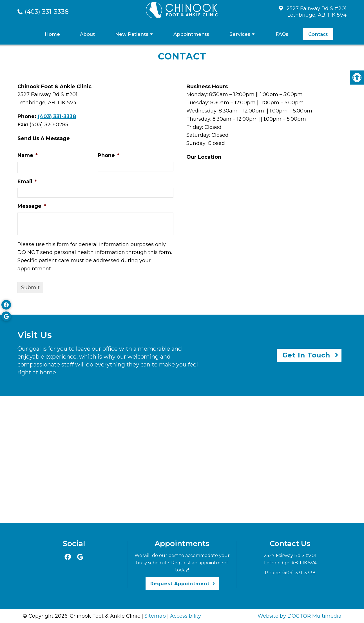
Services (240, 34)
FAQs (282, 34)
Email (27, 182)
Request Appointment (180, 584)
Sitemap (155, 616)
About (87, 34)
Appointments (191, 34)
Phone (109, 155)
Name (28, 155)
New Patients (132, 34)
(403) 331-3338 (47, 12)
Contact (318, 34)
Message (32, 206)
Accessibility (186, 616)
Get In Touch (306, 355)
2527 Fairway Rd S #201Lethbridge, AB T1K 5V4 (317, 12)
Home (52, 34)
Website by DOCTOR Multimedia (300, 616)
